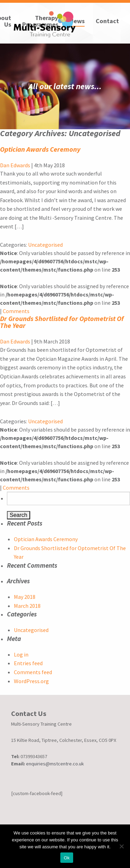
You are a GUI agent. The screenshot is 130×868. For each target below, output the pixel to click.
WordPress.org (31, 681)
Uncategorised (45, 245)
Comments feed (33, 672)
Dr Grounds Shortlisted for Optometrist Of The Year (62, 322)
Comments (16, 311)
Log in (21, 654)
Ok (67, 858)
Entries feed (28, 663)
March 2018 (27, 606)
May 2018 (25, 597)
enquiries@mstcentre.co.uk (55, 764)
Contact (107, 21)
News (77, 21)
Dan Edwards (15, 165)
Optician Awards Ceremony (40, 149)
